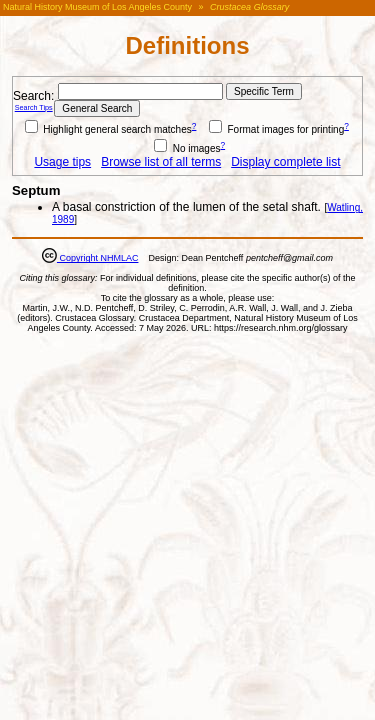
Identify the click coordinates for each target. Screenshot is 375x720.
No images (187, 148)
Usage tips (62, 162)
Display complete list (285, 162)
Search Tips (34, 107)
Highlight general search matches (108, 129)
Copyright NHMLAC (98, 258)
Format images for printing (277, 129)
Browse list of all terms (161, 162)
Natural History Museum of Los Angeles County (97, 7)
